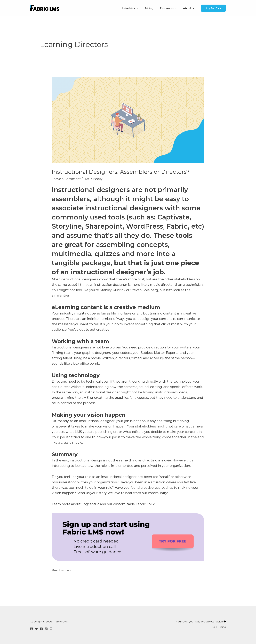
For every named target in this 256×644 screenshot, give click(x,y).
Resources (171, 8)
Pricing (153, 8)
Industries (136, 8)
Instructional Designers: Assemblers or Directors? (122, 172)
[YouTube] (51, 629)
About (190, 8)
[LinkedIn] (32, 629)
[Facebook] (41, 629)
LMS (88, 179)
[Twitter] (36, 629)
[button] (142, 8)
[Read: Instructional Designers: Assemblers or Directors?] (128, 120)
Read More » (62, 570)
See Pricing (219, 627)
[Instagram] (46, 629)
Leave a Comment (67, 179)
